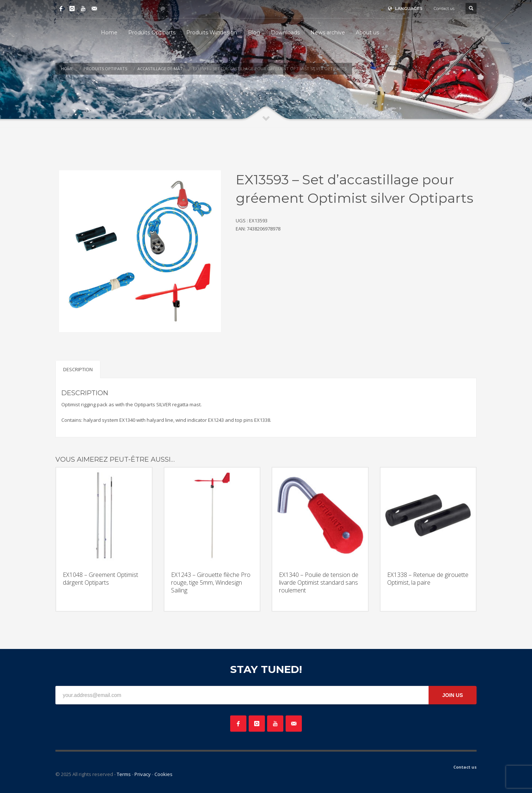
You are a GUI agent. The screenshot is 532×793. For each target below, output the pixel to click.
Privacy (143, 774)
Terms (124, 774)
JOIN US (453, 695)
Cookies (163, 774)
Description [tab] (78, 369)
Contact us (444, 8)
